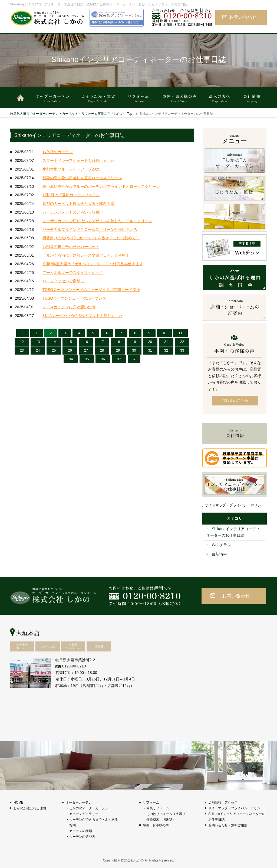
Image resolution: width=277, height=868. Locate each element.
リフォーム (151, 803)
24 (38, 350)
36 (103, 359)
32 (166, 350)
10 (164, 333)
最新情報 (219, 554)
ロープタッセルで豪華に (63, 281)
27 (86, 350)
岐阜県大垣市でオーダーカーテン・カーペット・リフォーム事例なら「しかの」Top (71, 114)
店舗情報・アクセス (223, 803)
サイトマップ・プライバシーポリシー (235, 505)
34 (71, 359)
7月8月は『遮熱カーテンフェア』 (71, 195)
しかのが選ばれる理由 (30, 808)
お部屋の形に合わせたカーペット (71, 247)
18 (118, 342)
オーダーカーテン (79, 803)
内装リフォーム (158, 808)
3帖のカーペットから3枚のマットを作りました (83, 316)
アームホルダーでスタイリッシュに (73, 273)
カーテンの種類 (81, 831)
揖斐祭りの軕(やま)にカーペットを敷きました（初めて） (91, 238)
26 (70, 350)
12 (22, 342)
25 (54, 350)
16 (86, 342)
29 (118, 350)
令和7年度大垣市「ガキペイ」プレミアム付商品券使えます (93, 264)
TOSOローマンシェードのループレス (74, 298)
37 (119, 359)
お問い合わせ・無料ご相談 (228, 825)
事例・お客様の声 (156, 825)
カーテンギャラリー (84, 814)
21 (166, 342)
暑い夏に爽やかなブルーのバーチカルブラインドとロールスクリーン (101, 186)
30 (134, 350)
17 (102, 342)
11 (180, 333)
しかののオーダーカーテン (89, 808)
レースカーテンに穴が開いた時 (69, 307)
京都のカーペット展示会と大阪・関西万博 (78, 204)
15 (70, 342)
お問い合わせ (243, 17)
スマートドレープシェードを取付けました (78, 161)
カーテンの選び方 (82, 837)
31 (150, 350)
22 (182, 342)
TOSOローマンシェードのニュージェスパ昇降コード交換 (91, 290)
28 (102, 350)
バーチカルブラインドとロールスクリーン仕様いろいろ (90, 230)
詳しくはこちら (235, 400)
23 (22, 350)
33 (182, 350)
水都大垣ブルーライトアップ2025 (71, 169)
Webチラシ (221, 545)
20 (150, 342)
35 (87, 359)
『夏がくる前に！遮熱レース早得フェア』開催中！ (86, 255)
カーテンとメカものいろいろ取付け (73, 212)
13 (38, 342)
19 (134, 342)
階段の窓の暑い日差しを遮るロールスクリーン (82, 178)
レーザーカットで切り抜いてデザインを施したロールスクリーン (97, 221)
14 (54, 342)
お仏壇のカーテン (58, 152)
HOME (18, 803)
